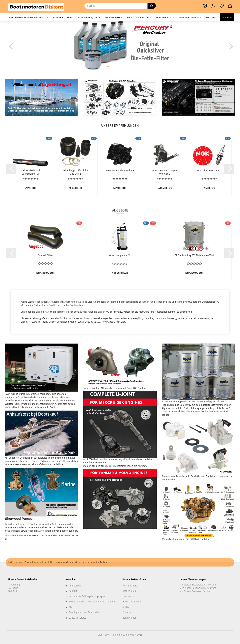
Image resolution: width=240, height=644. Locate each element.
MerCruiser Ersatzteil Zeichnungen (198, 585)
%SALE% (227, 17)
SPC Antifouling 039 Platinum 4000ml (194, 255)
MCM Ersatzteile (63, 17)
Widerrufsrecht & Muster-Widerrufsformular (92, 602)
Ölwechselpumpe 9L (120, 255)
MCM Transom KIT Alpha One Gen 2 (165, 172)
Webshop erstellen (108, 635)
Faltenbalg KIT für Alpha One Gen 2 (75, 172)
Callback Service (78, 618)
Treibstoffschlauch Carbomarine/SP (31, 172)
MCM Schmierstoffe (139, 17)
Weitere (211, 17)
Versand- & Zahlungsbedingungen (87, 596)
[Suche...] (152, 6)
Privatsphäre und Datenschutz (85, 612)
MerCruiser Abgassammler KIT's (28, 17)
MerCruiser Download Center (195, 591)
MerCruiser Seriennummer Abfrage (198, 588)
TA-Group (13, 588)
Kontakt (73, 591)
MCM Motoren (114, 17)
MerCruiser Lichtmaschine (120, 171)
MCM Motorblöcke (190, 17)
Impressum (75, 586)
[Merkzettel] (222, 6)
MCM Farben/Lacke (89, 17)
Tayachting (14, 585)
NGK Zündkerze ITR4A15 (209, 171)
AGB (71, 607)
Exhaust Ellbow (45, 255)
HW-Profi (13, 591)
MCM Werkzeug (165, 17)
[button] (205, 6)
